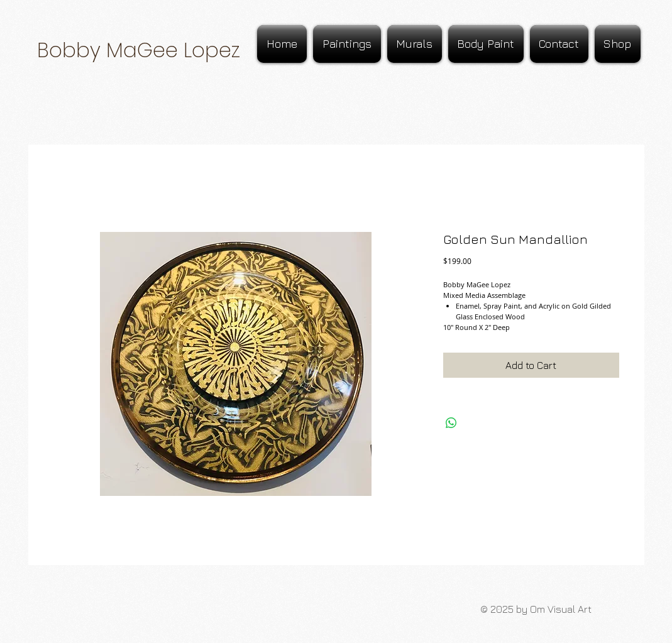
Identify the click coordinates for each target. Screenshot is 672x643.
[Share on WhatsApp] (451, 423)
